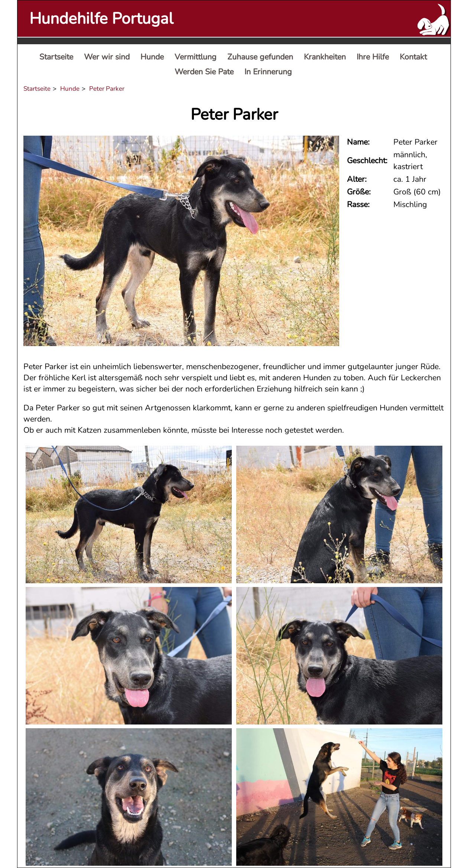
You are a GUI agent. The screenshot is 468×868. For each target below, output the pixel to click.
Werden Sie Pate (204, 72)
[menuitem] (56, 57)
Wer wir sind (107, 57)
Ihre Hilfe (373, 57)
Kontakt (413, 57)
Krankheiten (325, 57)
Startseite (56, 57)
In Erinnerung (268, 72)
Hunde (152, 57)
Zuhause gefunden (260, 57)
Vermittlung (196, 57)
